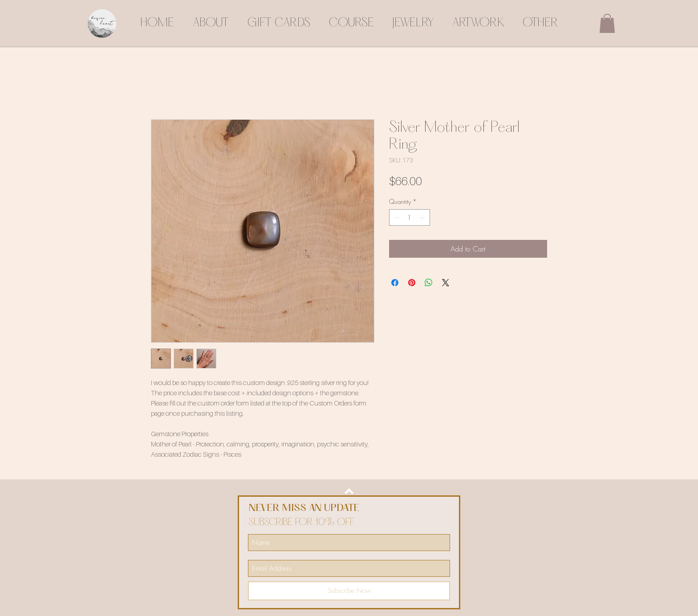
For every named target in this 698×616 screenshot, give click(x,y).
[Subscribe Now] (349, 591)
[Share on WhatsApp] (429, 283)
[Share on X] (446, 283)
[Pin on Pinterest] (412, 283)
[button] (607, 23)
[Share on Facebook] (395, 283)
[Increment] (423, 217)
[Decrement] (396, 217)
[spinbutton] (410, 217)
